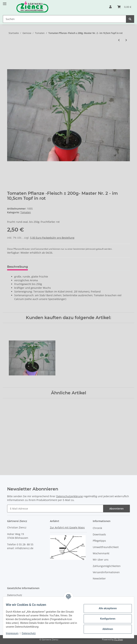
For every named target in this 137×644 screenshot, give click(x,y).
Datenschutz (15, 595)
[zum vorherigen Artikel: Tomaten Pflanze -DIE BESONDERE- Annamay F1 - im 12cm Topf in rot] (119, 40)
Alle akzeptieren (105, 608)
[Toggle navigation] (5, 2)
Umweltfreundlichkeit (106, 547)
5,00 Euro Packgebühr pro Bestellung (52, 238)
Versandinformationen (106, 572)
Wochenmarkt (101, 553)
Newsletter (99, 579)
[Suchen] (64, 19)
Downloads (99, 534)
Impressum (15, 633)
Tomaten (26, 212)
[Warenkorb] (124, 7)
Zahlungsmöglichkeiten (107, 566)
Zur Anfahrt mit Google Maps (67, 527)
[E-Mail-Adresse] (55, 509)
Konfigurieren (105, 619)
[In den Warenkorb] (10, 52)
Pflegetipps (99, 541)
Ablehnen (105, 629)
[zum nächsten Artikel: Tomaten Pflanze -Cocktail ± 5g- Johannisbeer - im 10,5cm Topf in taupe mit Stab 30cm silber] (126, 40)
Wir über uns (101, 560)
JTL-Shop (118, 639)
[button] (110, 7)
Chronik (97, 528)
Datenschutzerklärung (69, 496)
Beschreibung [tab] (17, 267)
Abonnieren (116, 509)
